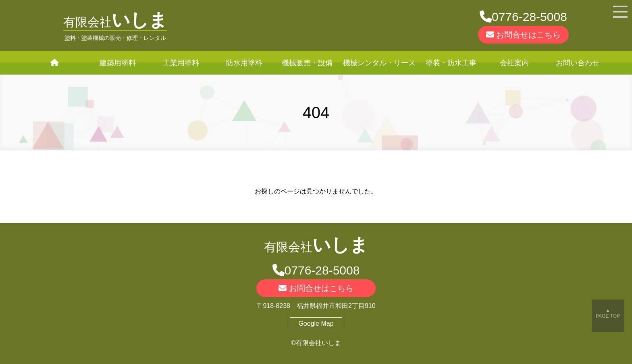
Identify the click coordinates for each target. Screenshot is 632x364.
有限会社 (115, 22)
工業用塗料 (181, 63)
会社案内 (514, 63)
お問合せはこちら (524, 35)
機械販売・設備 (307, 63)
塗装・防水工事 (451, 63)
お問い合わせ (578, 63)
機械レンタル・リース (379, 63)
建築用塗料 (118, 63)
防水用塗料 (244, 63)
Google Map (316, 323)
